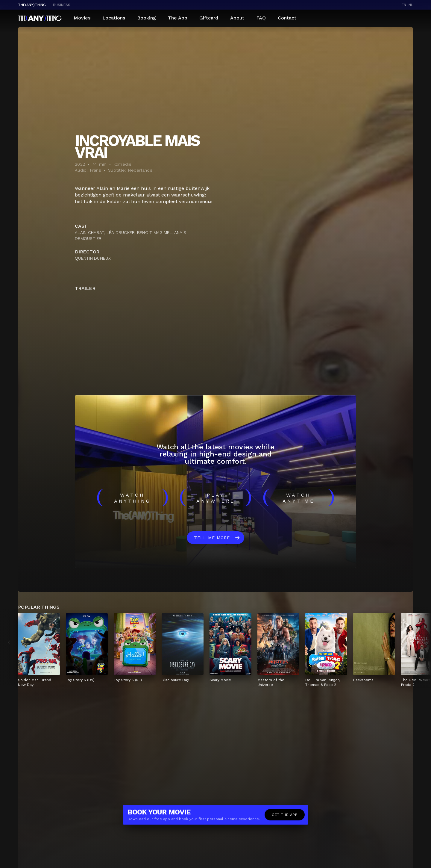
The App (178, 18)
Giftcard (209, 18)
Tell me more (212, 538)
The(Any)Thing (32, 5)
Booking (147, 18)
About (237, 18)
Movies (82, 18)
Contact (287, 18)
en (404, 5)
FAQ (261, 18)
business (62, 5)
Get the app (285, 816)
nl (411, 5)
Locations (114, 18)
